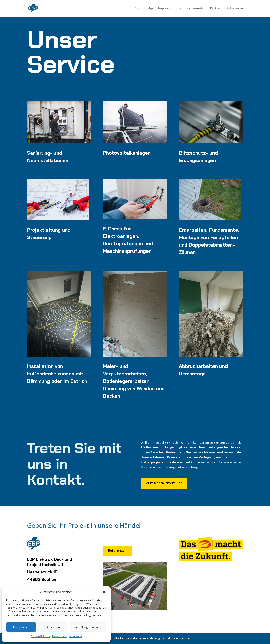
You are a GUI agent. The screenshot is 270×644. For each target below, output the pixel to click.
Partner (216, 8)
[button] (104, 592)
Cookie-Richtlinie (40, 636)
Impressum (75, 636)
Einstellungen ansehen (88, 627)
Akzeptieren (21, 627)
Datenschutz (59, 636)
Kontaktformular (192, 8)
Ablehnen (53, 627)
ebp (150, 8)
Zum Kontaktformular (164, 483)
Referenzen (235, 8)
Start (138, 8)
